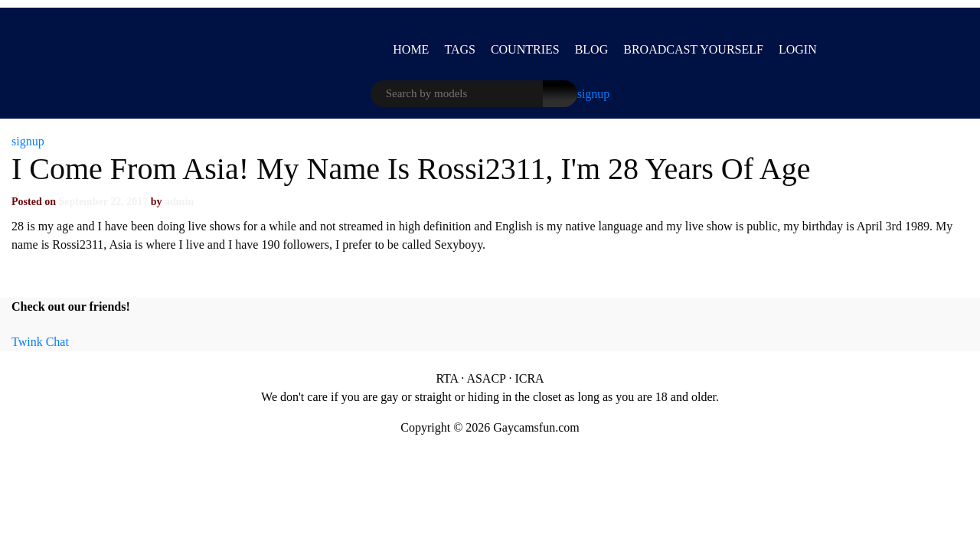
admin (179, 202)
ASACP (486, 378)
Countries (525, 49)
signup (594, 94)
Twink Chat (40, 342)
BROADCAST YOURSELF (693, 49)
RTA (447, 378)
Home (411, 49)
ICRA (529, 378)
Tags (460, 49)
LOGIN (798, 49)
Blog (592, 49)
